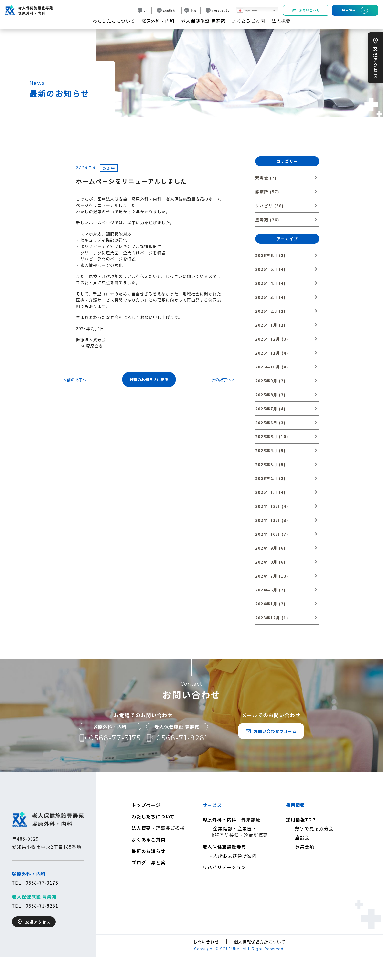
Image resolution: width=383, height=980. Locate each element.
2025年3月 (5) (271, 464)
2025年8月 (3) (271, 395)
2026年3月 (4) (271, 297)
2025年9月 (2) (271, 381)
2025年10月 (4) (272, 367)
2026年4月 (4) (271, 283)
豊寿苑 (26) (267, 220)
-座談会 (301, 837)
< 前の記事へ (75, 379)
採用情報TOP (301, 819)
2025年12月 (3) (272, 339)
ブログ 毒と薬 (149, 862)
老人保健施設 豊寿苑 (203, 21)
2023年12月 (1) (272, 618)
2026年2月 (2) (271, 311)
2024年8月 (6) (271, 562)
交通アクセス (375, 61)
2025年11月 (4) (272, 353)
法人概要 (281, 21)
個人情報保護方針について (260, 942)
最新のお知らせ (149, 851)
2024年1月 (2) (271, 604)
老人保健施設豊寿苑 (224, 846)
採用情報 (355, 10)
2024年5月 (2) (271, 590)
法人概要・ (158, 828)
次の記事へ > (223, 379)
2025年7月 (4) (271, 409)
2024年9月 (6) (271, 548)
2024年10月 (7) (272, 534)
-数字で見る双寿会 (313, 828)
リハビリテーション (224, 867)
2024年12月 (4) (272, 506)
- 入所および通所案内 (234, 856)
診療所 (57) (267, 192)
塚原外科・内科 (158, 21)
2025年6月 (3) (271, 423)
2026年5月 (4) (271, 269)
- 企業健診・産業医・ (239, 832)
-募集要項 (304, 846)
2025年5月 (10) (272, 436)
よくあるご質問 (248, 21)
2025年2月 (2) (271, 478)
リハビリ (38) (270, 206)
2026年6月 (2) (271, 255)
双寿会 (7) (266, 178)
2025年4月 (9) (271, 450)
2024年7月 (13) (272, 576)
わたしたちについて (114, 21)
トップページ (146, 805)
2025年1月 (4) (271, 492)
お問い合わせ (306, 10)
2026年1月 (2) (271, 325)
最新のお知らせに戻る (149, 379)
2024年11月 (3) (272, 520)
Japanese (247, 11)
